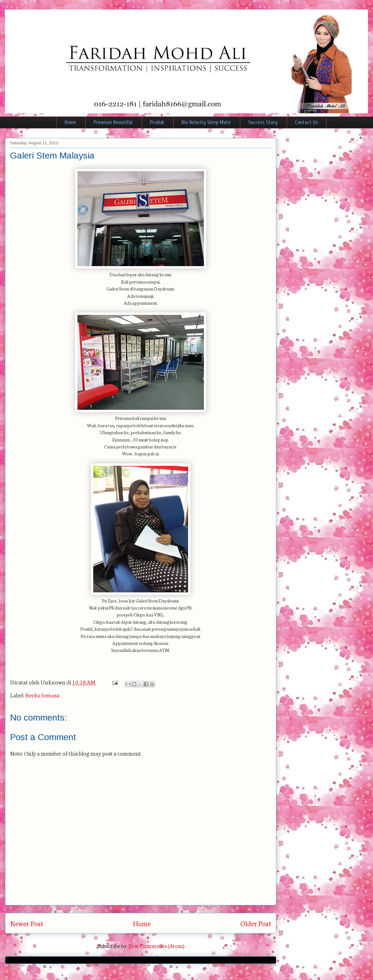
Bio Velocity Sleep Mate (206, 122)
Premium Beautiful (113, 122)
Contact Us (306, 122)
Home (70, 122)
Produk (157, 122)
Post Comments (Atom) (156, 946)
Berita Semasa (42, 695)
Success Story (263, 122)
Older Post (256, 923)
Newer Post (27, 923)
